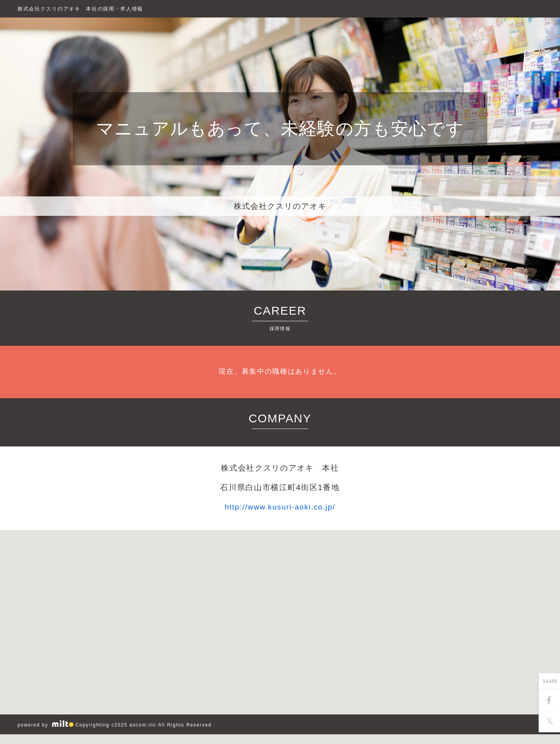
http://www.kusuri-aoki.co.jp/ (280, 507)
